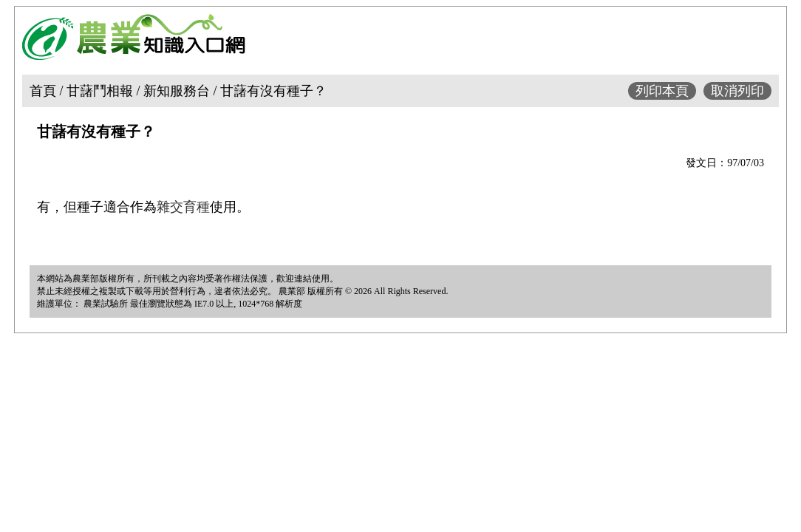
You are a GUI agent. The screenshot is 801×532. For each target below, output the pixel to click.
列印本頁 (662, 91)
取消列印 (737, 91)
